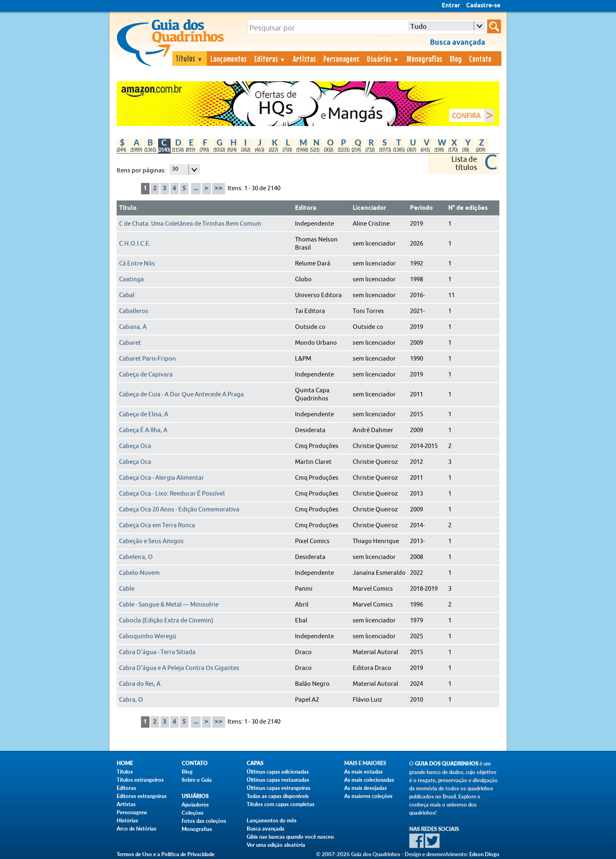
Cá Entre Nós (137, 264)
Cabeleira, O (136, 557)
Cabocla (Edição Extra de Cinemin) (166, 621)
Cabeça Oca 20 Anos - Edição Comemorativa (179, 510)
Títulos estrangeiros (140, 780)
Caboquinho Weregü (148, 636)
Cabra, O (131, 700)
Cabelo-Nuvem (139, 573)
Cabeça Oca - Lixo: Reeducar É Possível (172, 494)
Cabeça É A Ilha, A (143, 430)
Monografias (425, 59)
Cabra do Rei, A (140, 684)
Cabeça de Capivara (146, 375)
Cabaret (130, 343)
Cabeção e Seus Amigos (151, 541)
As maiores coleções (368, 796)
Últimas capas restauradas (278, 780)
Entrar (451, 6)
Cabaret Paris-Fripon (147, 359)
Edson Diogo (484, 854)
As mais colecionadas (369, 780)
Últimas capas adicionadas (278, 772)
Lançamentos (229, 59)
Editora (306, 208)
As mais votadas (363, 772)
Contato (480, 59)
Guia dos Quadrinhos (447, 764)
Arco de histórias (137, 829)
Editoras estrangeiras (142, 796)
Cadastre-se (483, 6)
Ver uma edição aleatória (276, 845)
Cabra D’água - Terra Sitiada (157, 652)
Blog (456, 59)
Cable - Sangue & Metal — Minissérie (169, 605)
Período (421, 208)
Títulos (190, 58)
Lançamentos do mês (272, 820)
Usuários (383, 59)
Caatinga (131, 279)
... (196, 189)
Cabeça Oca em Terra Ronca (157, 525)
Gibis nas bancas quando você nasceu (290, 837)
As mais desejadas (365, 788)
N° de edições (468, 208)
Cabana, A (133, 327)
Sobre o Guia (197, 780)
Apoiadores (195, 805)
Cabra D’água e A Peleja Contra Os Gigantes (179, 668)
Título (128, 208)
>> (219, 188)
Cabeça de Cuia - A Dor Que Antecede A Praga (181, 395)
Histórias (127, 820)
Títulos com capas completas (281, 804)
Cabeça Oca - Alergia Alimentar (162, 478)
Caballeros (134, 311)
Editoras (270, 59)
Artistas (305, 59)
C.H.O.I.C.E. (135, 244)
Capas (255, 763)
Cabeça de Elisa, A (144, 414)
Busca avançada (266, 829)
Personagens (342, 59)
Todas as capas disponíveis (278, 796)
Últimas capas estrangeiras (279, 788)
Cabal (127, 295)
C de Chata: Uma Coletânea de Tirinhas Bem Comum (190, 224)
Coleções (193, 813)
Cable (127, 589)
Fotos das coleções (204, 821)
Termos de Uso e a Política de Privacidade (166, 854)
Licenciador (369, 208)
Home (125, 763)
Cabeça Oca (135, 446)
